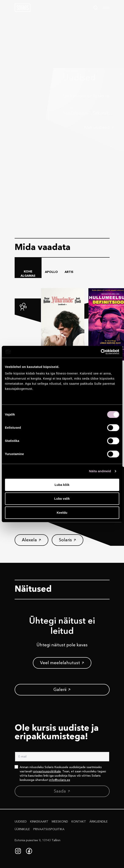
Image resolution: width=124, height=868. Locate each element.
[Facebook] (29, 851)
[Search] (96, 8)
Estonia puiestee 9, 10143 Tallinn (38, 840)
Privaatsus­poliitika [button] (49, 829)
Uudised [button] (21, 822)
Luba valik (62, 499)
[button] (23, 8)
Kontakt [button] (79, 822)
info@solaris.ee (60, 780)
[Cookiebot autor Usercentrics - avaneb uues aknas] (101, 352)
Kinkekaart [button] (39, 822)
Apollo (51, 272)
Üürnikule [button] (22, 829)
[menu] (106, 8)
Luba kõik (62, 485)
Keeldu (62, 513)
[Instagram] (18, 851)
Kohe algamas (28, 274)
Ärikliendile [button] (99, 822)
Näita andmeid (100, 471)
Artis (69, 272)
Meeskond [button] (60, 822)
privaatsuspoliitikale (47, 772)
